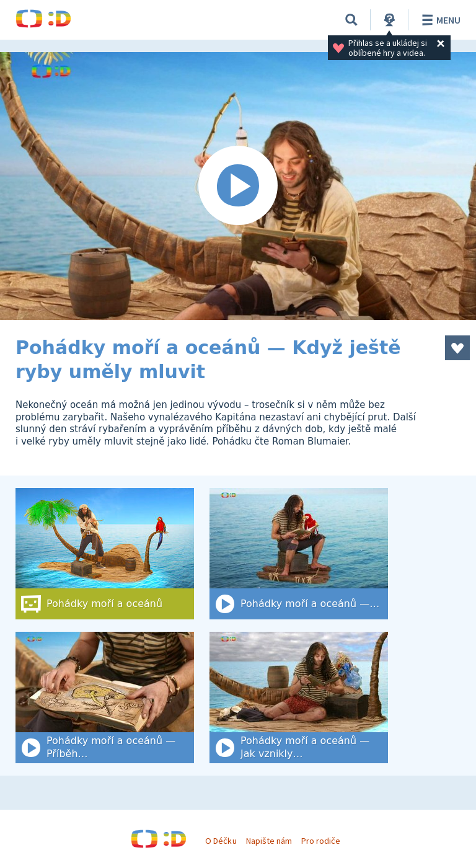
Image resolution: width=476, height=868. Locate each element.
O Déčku (221, 841)
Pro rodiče (321, 841)
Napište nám (269, 841)
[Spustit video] (238, 186)
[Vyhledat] (351, 20)
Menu (439, 20)
